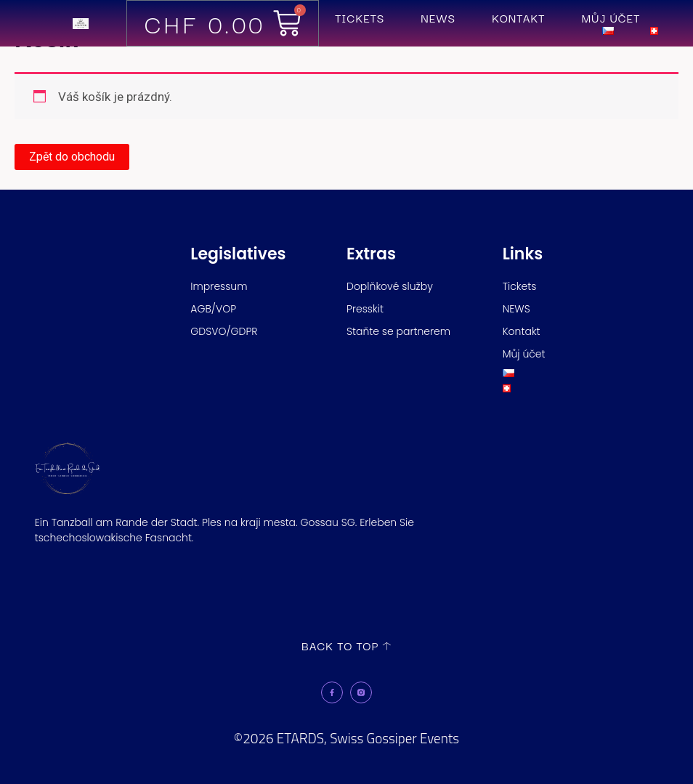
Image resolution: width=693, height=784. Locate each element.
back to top (340, 645)
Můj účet (611, 18)
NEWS (438, 18)
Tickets (360, 18)
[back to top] (387, 646)
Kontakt (518, 18)
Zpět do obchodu (72, 157)
